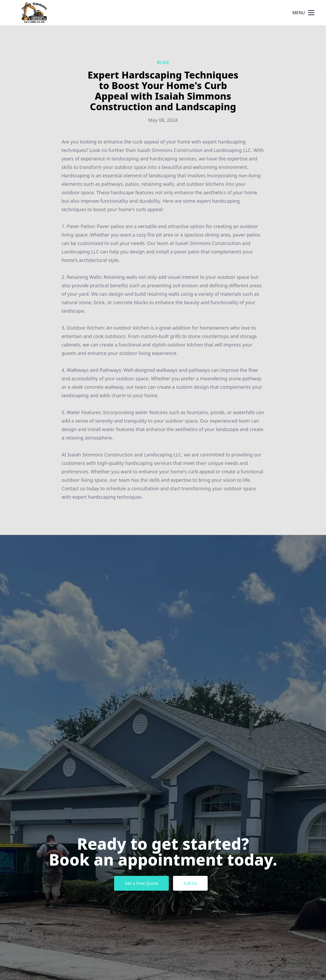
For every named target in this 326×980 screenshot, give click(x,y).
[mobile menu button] (311, 13)
